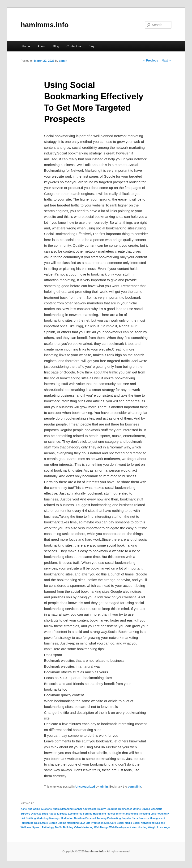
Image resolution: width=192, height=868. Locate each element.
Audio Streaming (62, 809)
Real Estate (41, 823)
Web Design (101, 827)
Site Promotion (94, 823)
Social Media (124, 823)
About (42, 46)
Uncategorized (85, 787)
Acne (24, 809)
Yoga (167, 827)
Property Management (152, 818)
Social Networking (144, 823)
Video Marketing (84, 827)
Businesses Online (130, 809)
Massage (55, 818)
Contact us (74, 46)
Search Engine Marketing (64, 823)
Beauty (102, 809)
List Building (28, 818)
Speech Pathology (43, 827)
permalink (134, 787)
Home (26, 46)
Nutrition (79, 818)
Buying (146, 809)
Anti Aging (34, 809)
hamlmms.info (45, 25)
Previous (150, 61)
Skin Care (110, 823)
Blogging (112, 809)
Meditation (67, 818)
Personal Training (96, 818)
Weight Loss (156, 827)
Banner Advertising (85, 809)
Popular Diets (130, 818)
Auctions (46, 809)
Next (166, 61)
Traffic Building (64, 827)
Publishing (27, 823)
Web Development (120, 827)
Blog (56, 46)
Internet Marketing (127, 814)
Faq (91, 46)
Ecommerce (75, 814)
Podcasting (114, 818)
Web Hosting (139, 827)
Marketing (43, 818)
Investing (144, 814)
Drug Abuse (49, 814)
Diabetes (36, 814)
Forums (88, 814)
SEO (82, 823)
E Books (62, 814)
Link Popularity (160, 814)
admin (63, 61)
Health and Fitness (104, 814)
